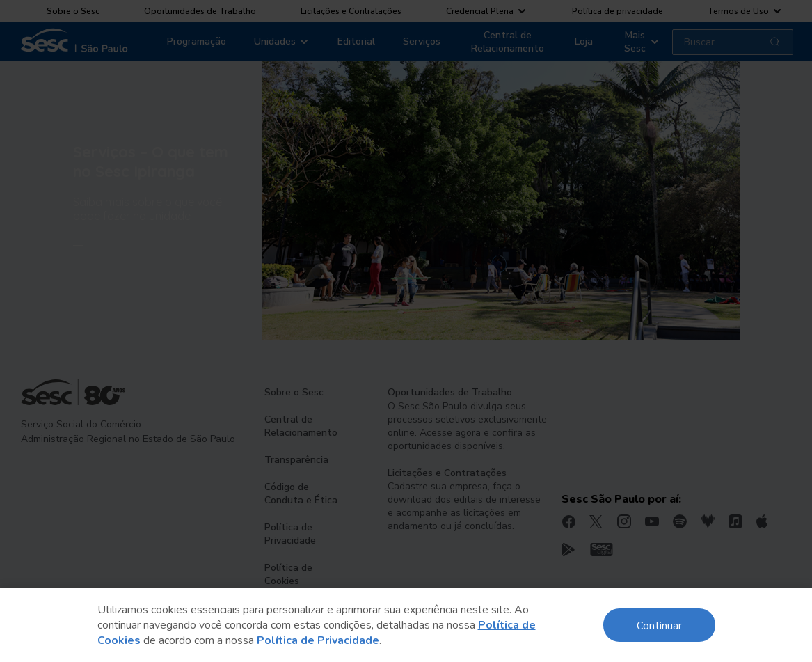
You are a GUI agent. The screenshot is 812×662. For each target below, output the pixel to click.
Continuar (659, 625)
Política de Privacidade (318, 640)
